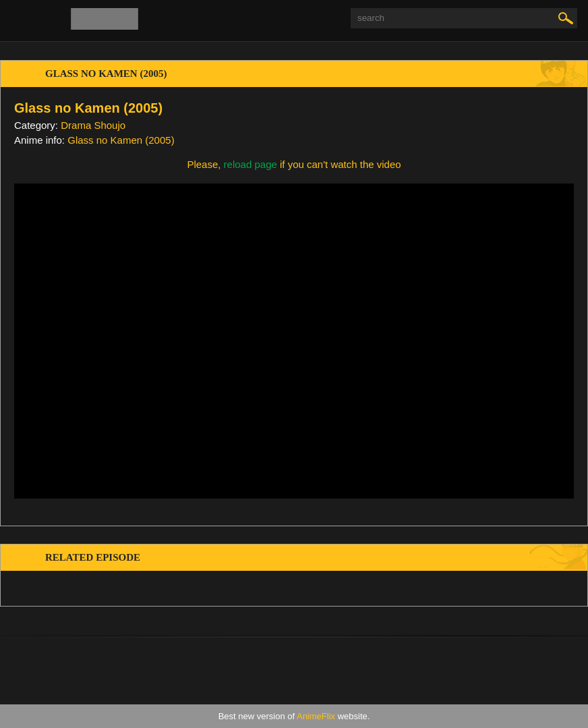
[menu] (19, 20)
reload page (251, 164)
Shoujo (110, 125)
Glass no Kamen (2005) (121, 140)
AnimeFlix (316, 716)
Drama (76, 125)
